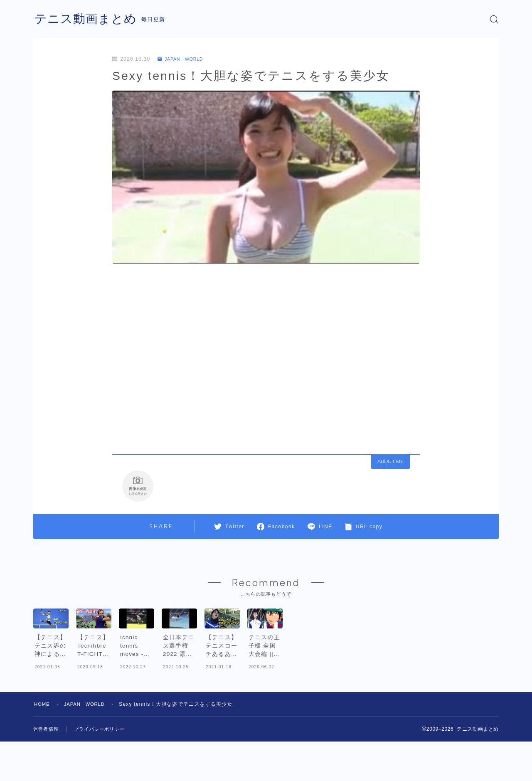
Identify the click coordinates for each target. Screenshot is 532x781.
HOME (43, 744)
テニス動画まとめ (87, 19)
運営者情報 (47, 769)
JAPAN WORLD (183, 59)
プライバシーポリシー (103, 769)
